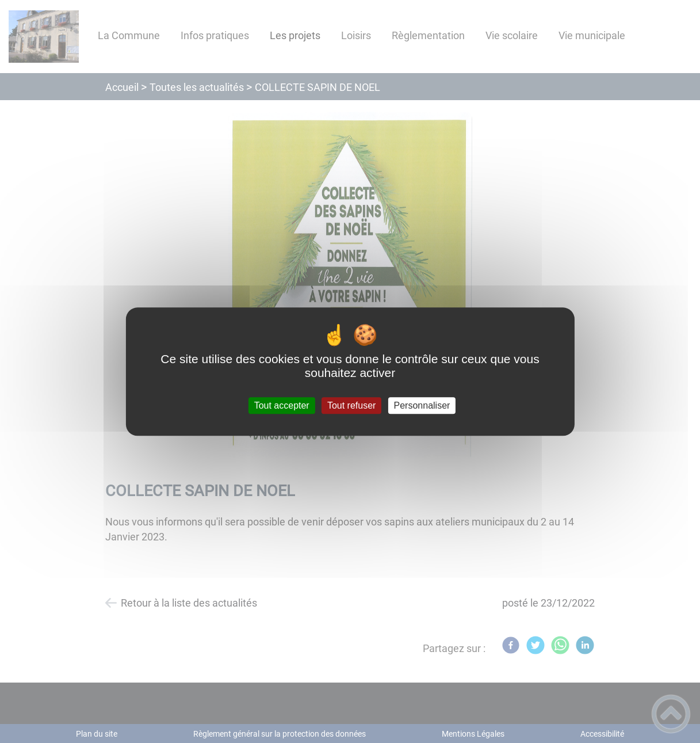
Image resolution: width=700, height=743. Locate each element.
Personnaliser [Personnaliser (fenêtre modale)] (422, 405)
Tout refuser (351, 405)
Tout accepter (282, 405)
